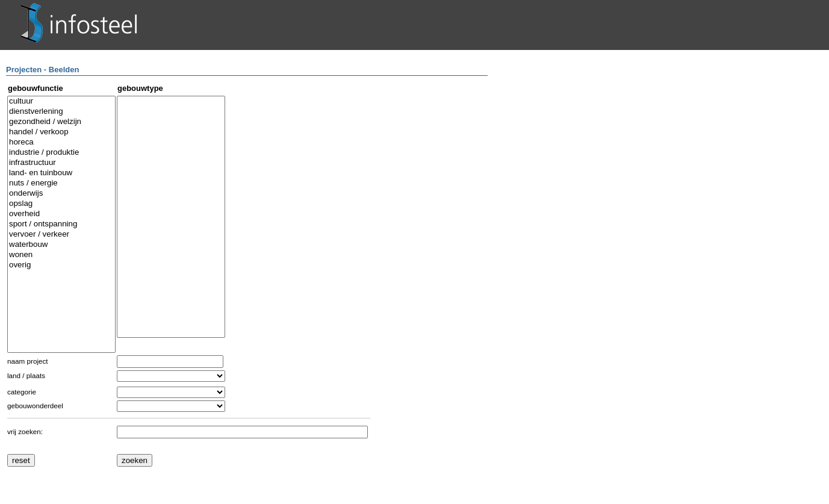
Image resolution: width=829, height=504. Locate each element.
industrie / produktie (61, 153)
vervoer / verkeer (61, 235)
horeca (61, 142)
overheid (61, 214)
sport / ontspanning (61, 224)
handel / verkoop (61, 132)
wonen (61, 255)
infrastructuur (61, 163)
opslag (61, 204)
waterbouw (61, 245)
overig (61, 265)
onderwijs (61, 194)
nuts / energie (61, 183)
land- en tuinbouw (61, 173)
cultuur (61, 101)
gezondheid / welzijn (61, 122)
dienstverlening (61, 112)
